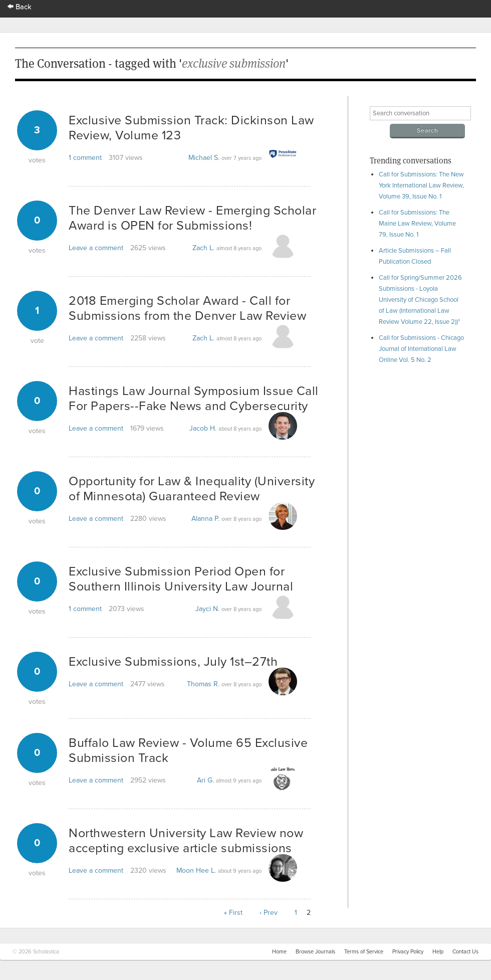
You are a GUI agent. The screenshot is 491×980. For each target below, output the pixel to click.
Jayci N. (207, 609)
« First (233, 913)
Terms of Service (364, 952)
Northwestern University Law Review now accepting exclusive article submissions (186, 841)
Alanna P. (205, 519)
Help (438, 952)
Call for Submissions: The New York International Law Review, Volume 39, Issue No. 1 (421, 185)
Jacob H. (203, 428)
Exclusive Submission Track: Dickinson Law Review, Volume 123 (191, 128)
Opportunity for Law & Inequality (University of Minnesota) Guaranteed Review (192, 489)
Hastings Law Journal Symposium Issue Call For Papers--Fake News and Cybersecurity (194, 399)
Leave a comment (96, 248)
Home (279, 952)
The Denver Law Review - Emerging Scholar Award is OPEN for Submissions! (192, 218)
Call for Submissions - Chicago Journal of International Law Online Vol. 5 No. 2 (421, 349)
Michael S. (204, 158)
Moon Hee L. (196, 870)
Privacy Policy (408, 952)
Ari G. (205, 780)
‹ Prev (269, 913)
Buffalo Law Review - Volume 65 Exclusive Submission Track (188, 750)
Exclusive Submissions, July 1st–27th (173, 662)
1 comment (85, 158)
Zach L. (203, 248)
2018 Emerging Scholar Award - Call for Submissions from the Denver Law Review (187, 308)
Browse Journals (315, 952)
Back (20, 7)
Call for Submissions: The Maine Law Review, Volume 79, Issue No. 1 (417, 224)
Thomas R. (203, 684)
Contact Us (465, 952)
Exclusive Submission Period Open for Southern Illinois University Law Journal (181, 579)
